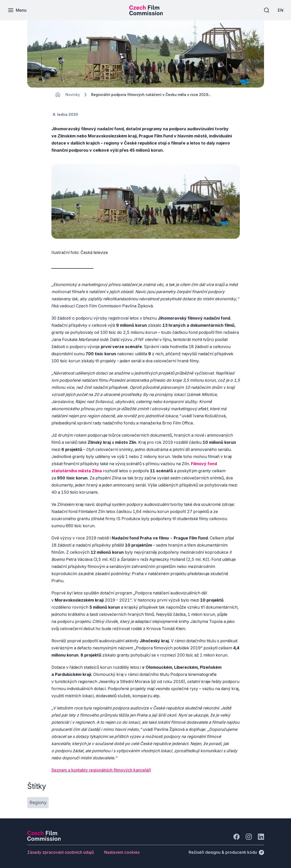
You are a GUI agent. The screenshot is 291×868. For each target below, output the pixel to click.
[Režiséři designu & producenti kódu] (226, 852)
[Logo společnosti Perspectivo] (44, 839)
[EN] (281, 10)
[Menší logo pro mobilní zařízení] (146, 14)
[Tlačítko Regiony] (38, 803)
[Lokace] (73, 95)
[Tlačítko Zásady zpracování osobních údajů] (61, 852)
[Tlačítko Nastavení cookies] (122, 852)
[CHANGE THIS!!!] (58, 95)
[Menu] (17, 10)
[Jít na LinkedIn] (261, 837)
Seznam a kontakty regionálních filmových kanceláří (101, 770)
